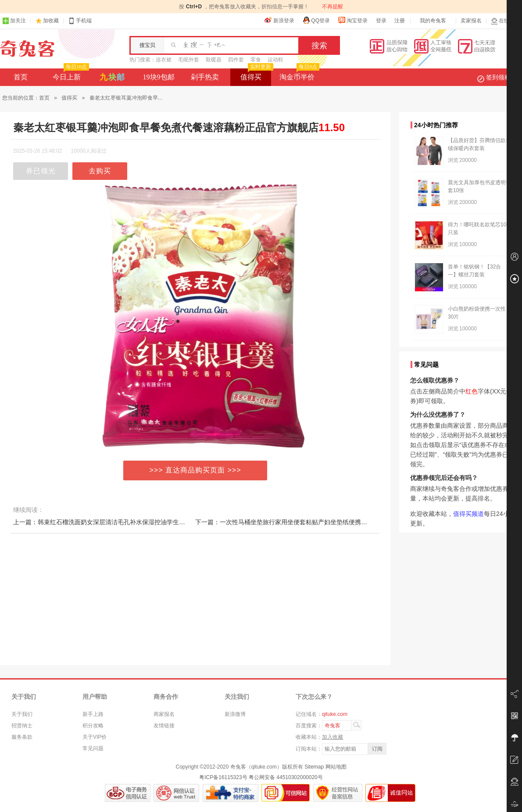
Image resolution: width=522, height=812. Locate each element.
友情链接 (164, 726)
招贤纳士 (22, 726)
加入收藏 (333, 737)
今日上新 (70, 75)
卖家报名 (471, 21)
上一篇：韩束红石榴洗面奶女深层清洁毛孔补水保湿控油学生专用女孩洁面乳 (118, 522)
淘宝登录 (353, 20)
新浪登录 (279, 20)
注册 (400, 21)
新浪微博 (235, 714)
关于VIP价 (95, 737)
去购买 (100, 171)
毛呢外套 (189, 60)
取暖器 (214, 60)
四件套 (236, 60)
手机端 (80, 21)
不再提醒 (333, 7)
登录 (381, 21)
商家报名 (164, 714)
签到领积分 (498, 77)
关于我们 (22, 714)
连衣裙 (164, 60)
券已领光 (41, 171)
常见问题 (93, 748)
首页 (21, 77)
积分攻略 (93, 726)
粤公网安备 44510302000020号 (286, 777)
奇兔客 (27, 49)
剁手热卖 (205, 77)
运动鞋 (275, 60)
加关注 (14, 21)
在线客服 (505, 21)
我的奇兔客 (433, 21)
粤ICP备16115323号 (223, 777)
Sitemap (314, 767)
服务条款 (22, 737)
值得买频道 (468, 514)
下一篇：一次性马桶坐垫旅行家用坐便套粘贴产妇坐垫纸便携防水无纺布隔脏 (300, 522)
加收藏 (51, 21)
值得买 (256, 75)
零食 (256, 60)
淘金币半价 (299, 75)
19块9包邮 (159, 77)
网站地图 (336, 767)
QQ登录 (316, 20)
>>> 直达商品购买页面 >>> (195, 470)
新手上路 (93, 714)
